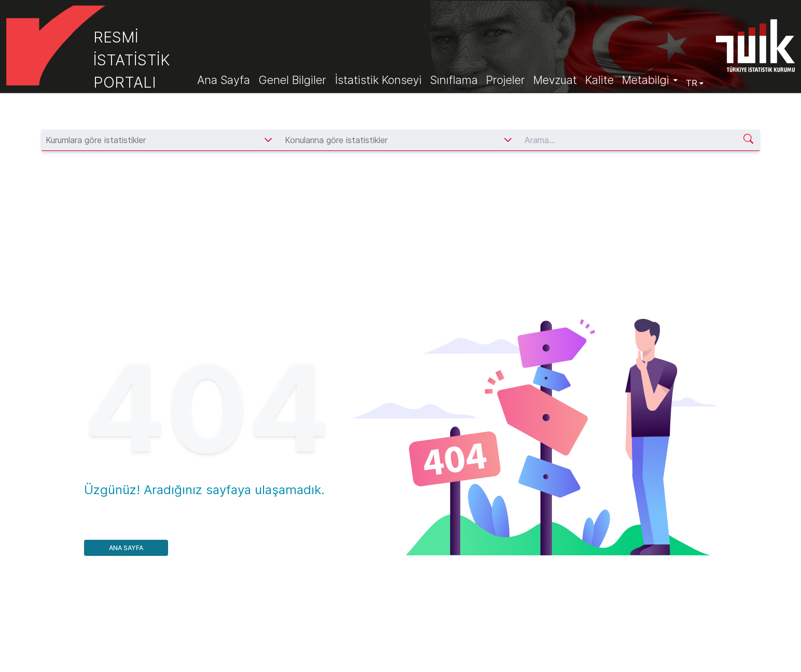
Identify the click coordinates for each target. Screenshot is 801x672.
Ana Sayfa (126, 548)
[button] (268, 140)
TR (695, 83)
